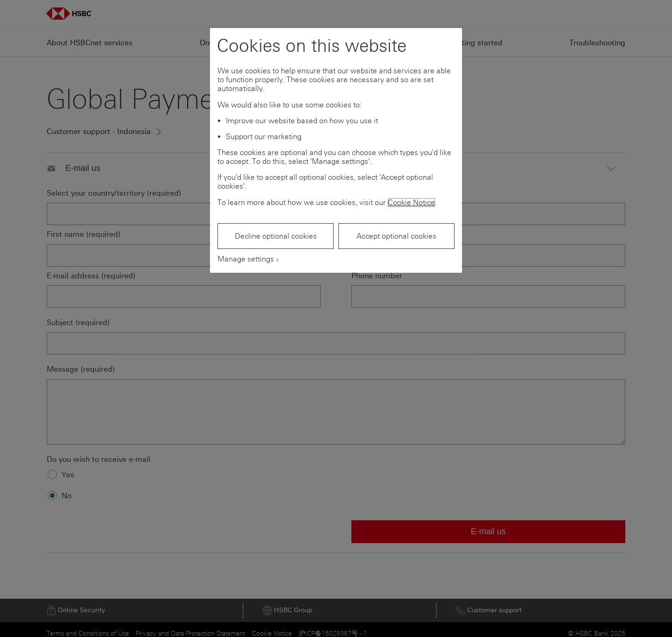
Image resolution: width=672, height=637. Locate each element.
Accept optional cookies (396, 236)
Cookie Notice (411, 202)
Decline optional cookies (276, 236)
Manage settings (246, 259)
